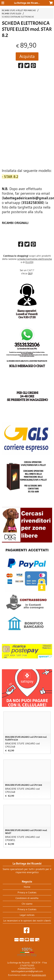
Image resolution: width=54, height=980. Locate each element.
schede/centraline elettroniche (35, 259)
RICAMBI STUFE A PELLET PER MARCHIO (19, 10)
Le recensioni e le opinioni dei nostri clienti (27, 921)
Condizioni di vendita (27, 898)
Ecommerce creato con (27, 975)
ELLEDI (29, 262)
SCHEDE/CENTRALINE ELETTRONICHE (18, 17)
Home (27, 887)
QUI (30, 273)
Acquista (27, 56)
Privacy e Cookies (27, 892)
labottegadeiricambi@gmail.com (27, 971)
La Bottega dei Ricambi (27, 3)
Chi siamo (27, 904)
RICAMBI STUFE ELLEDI (12, 14)
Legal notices (27, 915)
